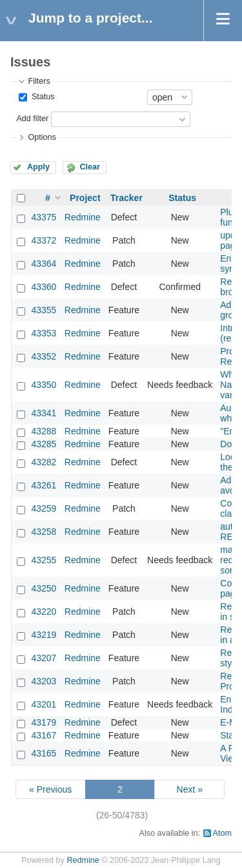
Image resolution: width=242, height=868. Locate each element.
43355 (44, 310)
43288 (44, 431)
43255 (44, 560)
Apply (38, 167)
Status (42, 97)
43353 (44, 333)
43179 (44, 722)
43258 (44, 532)
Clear (90, 167)
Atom (222, 833)
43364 (44, 264)
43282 (44, 462)
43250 (44, 588)
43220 (44, 612)
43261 (44, 485)
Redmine (83, 217)
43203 (44, 681)
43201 (44, 704)
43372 (44, 240)
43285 (44, 444)
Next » (190, 789)
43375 (44, 217)
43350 (44, 385)
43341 (44, 413)
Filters (39, 81)
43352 (44, 356)
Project (85, 198)
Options (42, 137)
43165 (44, 753)
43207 (44, 658)
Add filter (32, 119)
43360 (44, 287)
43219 (44, 635)
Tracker (126, 198)
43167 (44, 735)
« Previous (50, 789)
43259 (44, 508)
